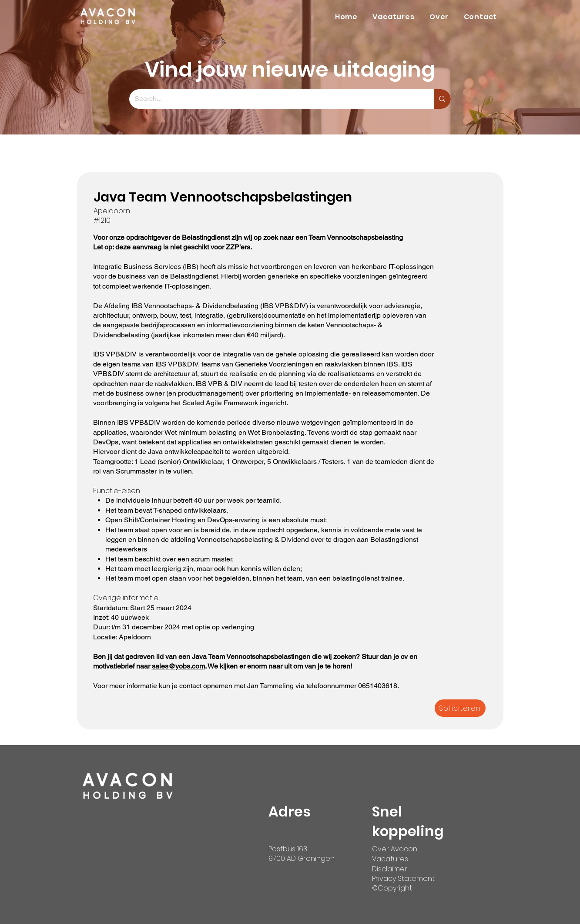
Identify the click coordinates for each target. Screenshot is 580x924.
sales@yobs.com (178, 666)
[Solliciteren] (460, 708)
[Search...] (275, 99)
